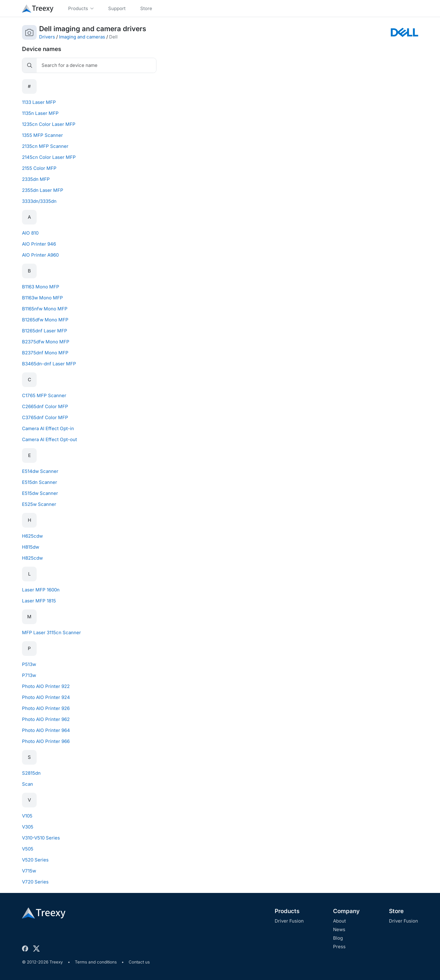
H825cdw (32, 558)
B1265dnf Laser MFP (45, 331)
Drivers (47, 37)
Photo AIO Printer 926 (46, 708)
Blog (338, 938)
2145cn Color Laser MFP (49, 157)
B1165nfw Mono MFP (45, 309)
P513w (29, 664)
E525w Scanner (39, 504)
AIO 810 (30, 233)
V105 (27, 816)
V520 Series (35, 860)
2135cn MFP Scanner (45, 146)
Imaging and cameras (82, 37)
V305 (28, 827)
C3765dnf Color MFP (45, 417)
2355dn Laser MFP (43, 190)
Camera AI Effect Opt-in (48, 428)
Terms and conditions (96, 962)
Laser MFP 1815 (39, 601)
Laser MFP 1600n (41, 590)
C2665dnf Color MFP (45, 406)
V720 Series (35, 882)
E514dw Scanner (40, 471)
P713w (29, 675)
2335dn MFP (36, 179)
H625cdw (32, 536)
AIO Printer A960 (40, 255)
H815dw (31, 547)
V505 (28, 849)
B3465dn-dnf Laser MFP (49, 364)
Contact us (139, 962)
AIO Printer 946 (39, 244)
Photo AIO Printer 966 (46, 741)
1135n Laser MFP (40, 113)
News (339, 929)
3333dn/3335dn (39, 201)
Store (396, 911)
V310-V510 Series (41, 838)
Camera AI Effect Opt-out (50, 439)
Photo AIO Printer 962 (46, 719)
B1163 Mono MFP (41, 287)
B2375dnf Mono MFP (45, 353)
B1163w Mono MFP (42, 298)
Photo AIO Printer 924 (46, 697)
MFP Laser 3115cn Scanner (51, 633)
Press (339, 947)
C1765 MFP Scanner (44, 395)
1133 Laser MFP (39, 102)
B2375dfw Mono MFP (46, 342)
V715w (29, 871)
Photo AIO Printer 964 (46, 730)
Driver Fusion (289, 921)
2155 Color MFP (39, 168)
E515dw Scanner (40, 493)
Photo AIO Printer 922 (46, 686)
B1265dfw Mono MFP (45, 320)
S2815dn (31, 773)
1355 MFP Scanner (42, 135)
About (339, 921)
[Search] (96, 65)
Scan (28, 784)
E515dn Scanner (40, 482)
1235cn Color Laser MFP (49, 124)
